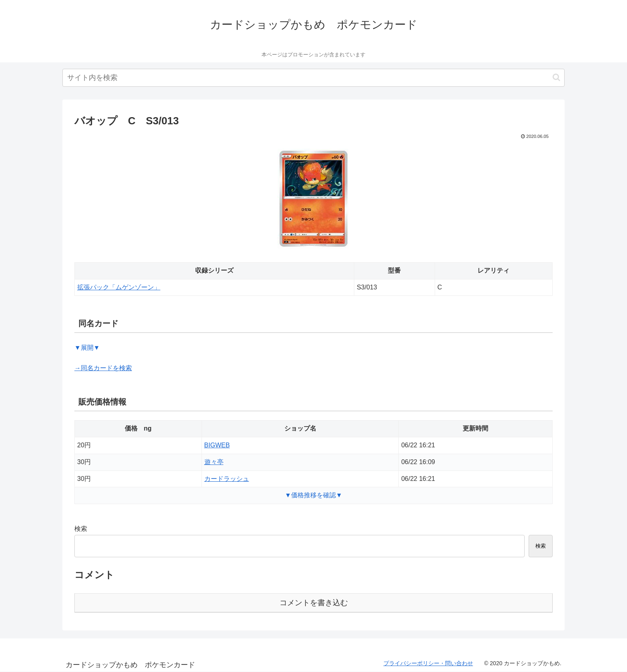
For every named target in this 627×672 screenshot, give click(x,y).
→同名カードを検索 (103, 368)
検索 (81, 529)
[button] (556, 77)
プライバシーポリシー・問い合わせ (428, 663)
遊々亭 (214, 462)
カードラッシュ (227, 479)
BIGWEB (217, 445)
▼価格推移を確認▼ (313, 495)
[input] (313, 78)
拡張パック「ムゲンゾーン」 (119, 287)
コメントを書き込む (314, 603)
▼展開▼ (87, 348)
